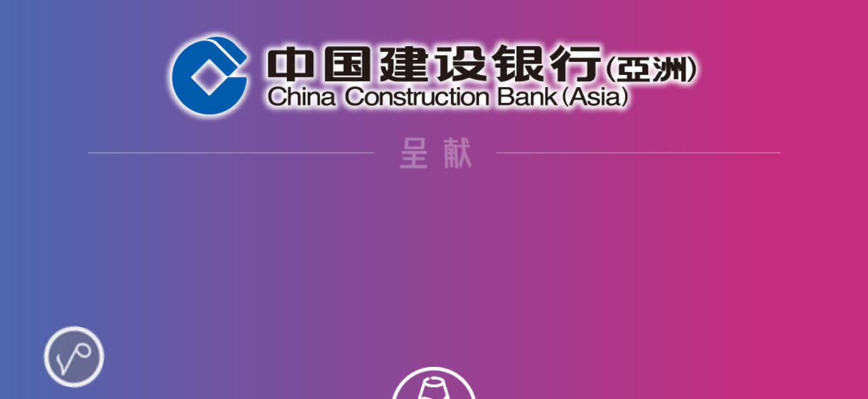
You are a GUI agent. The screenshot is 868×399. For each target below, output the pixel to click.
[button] (430, 379)
